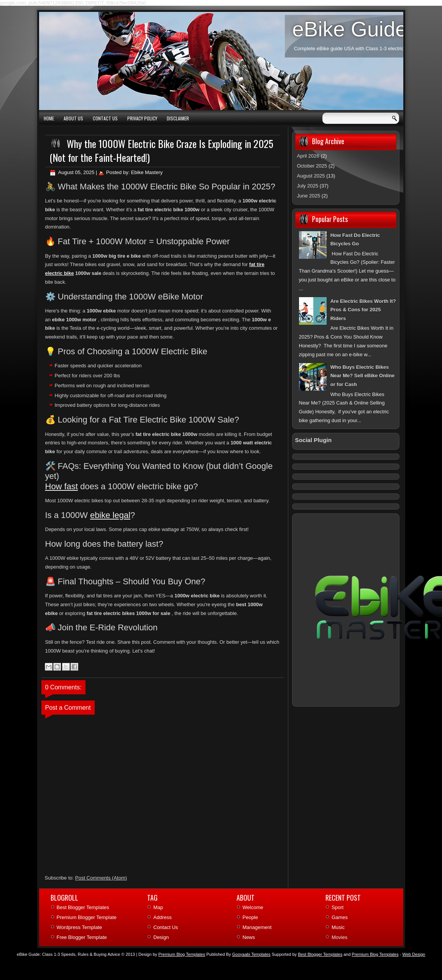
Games (340, 917)
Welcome (253, 907)
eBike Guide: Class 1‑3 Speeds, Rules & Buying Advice (69, 954)
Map (158, 907)
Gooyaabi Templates (251, 954)
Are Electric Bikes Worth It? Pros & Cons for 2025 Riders (363, 310)
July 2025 (308, 186)
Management (257, 927)
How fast (62, 486)
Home (49, 118)
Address (163, 917)
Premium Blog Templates (375, 954)
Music (338, 927)
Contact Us (105, 118)
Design (161, 937)
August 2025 (311, 176)
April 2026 (308, 156)
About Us (73, 118)
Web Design (414, 954)
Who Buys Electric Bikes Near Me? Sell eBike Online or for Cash (363, 376)
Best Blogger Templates (83, 907)
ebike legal (110, 515)
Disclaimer (178, 118)
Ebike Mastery (147, 172)
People (250, 917)
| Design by (171, 954)
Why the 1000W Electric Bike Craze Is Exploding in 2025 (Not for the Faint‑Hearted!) (161, 150)
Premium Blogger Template (87, 917)
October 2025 (312, 166)
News (249, 937)
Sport (338, 907)
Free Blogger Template (82, 937)
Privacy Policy (142, 118)
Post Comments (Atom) (101, 878)
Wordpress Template (80, 927)
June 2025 (309, 196)
